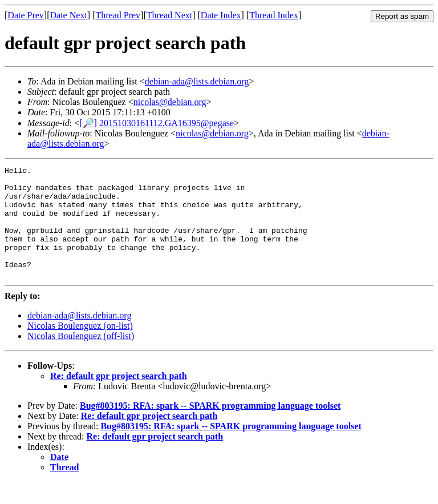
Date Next (69, 15)
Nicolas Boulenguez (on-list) (80, 348)
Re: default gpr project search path (119, 398)
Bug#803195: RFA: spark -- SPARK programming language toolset (210, 428)
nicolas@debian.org (170, 102)
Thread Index (274, 15)
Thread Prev (118, 15)
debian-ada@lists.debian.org (197, 81)
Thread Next (169, 15)
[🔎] (88, 123)
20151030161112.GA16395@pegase (167, 123)
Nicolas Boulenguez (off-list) (81, 358)
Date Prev (26, 15)
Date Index (221, 15)
